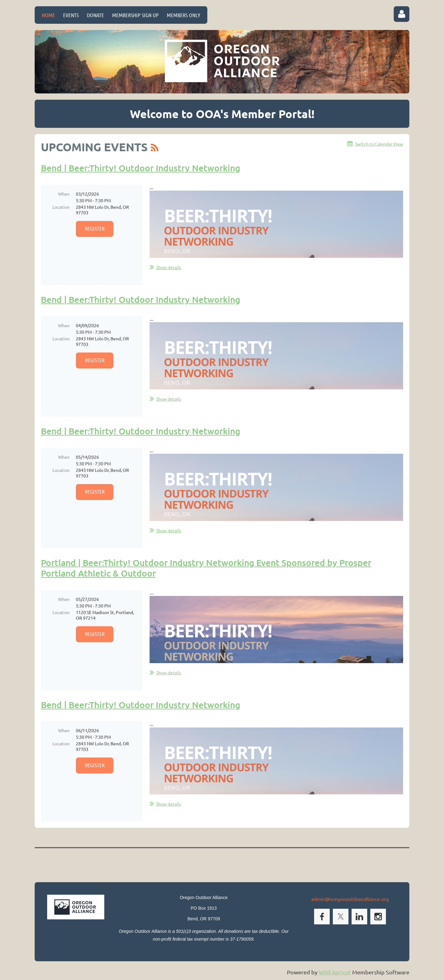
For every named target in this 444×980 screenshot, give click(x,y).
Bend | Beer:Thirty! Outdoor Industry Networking (141, 168)
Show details (169, 267)
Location (61, 207)
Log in (402, 14)
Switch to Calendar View (379, 144)
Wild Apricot (335, 972)
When (64, 194)
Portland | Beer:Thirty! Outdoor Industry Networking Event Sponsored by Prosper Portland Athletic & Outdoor (206, 568)
